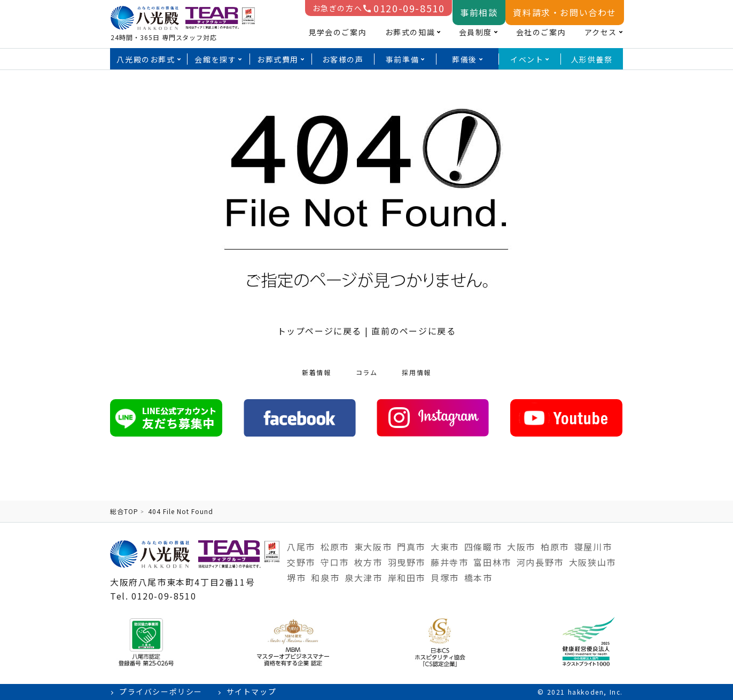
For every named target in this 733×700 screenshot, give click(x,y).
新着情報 (316, 372)
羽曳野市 (407, 562)
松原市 (335, 547)
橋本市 (478, 578)
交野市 (301, 562)
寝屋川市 (593, 547)
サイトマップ (252, 692)
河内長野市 (540, 562)
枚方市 (368, 562)
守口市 (335, 562)
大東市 (445, 547)
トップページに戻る (319, 331)
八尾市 (301, 547)
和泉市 (325, 578)
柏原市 (555, 547)
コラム (367, 372)
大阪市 (521, 547)
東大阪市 (373, 547)
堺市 (296, 578)
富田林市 (492, 562)
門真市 (411, 547)
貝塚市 (445, 578)
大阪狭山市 (592, 562)
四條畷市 (483, 547)
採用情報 (416, 372)
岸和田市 (407, 578)
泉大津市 (363, 578)
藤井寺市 (449, 562)
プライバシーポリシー (161, 692)
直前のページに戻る (414, 331)
